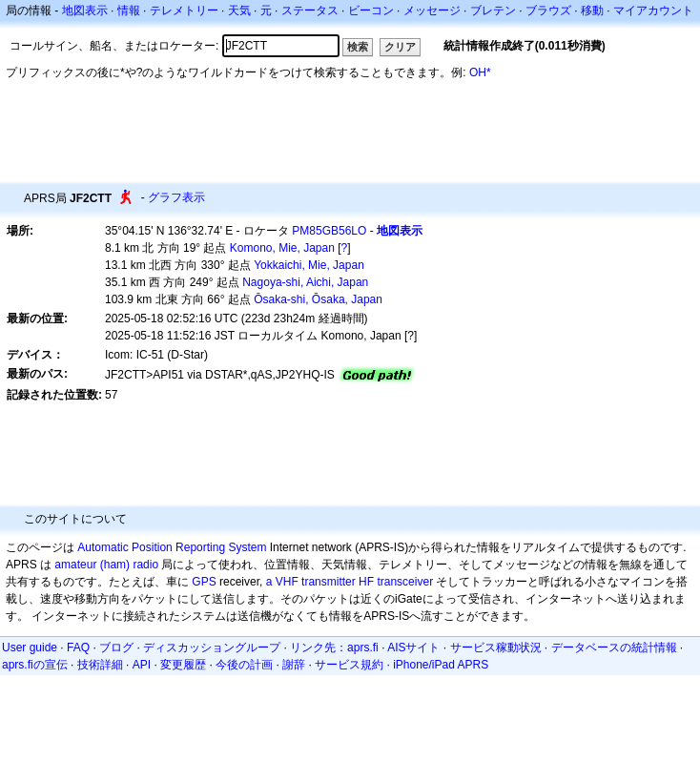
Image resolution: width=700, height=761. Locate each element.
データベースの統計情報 (614, 648)
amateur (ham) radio (106, 565)
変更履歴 (183, 665)
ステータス (310, 10)
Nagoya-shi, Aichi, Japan (305, 282)
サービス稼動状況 (496, 648)
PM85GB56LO (329, 231)
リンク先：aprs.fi (334, 648)
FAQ (78, 648)
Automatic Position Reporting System (172, 547)
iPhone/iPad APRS (441, 665)
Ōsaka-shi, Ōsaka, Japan (318, 299)
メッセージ (432, 10)
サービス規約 (349, 665)
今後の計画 (244, 665)
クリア (400, 47)
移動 (592, 10)
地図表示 (85, 10)
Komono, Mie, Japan (282, 248)
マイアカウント (653, 10)
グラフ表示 (176, 197)
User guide (30, 648)
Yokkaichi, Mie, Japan (309, 265)
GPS (204, 582)
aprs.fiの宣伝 (35, 665)
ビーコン (371, 10)
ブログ (116, 648)
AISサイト (413, 648)
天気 (239, 10)
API (142, 665)
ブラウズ (548, 10)
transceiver (405, 582)
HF (366, 582)
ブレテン (493, 10)
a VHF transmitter (311, 582)
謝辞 (294, 665)
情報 (129, 10)
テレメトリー (184, 10)
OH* (480, 72)
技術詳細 (100, 665)
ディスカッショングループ (212, 648)
